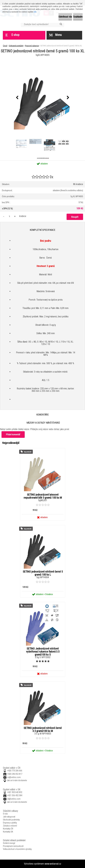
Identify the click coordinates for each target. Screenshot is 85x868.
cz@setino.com (14, 777)
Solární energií (9, 843)
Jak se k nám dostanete (17, 780)
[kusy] (9, 216)
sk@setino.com (14, 799)
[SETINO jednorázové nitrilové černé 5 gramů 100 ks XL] (42, 98)
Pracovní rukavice (32, 46)
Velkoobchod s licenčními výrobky (17, 849)
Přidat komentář (13, 435)
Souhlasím (78, 17)
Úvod (5, 46)
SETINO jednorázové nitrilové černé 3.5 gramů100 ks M (43, 730)
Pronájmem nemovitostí (13, 846)
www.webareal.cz (53, 864)
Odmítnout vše (65, 17)
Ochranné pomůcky (16, 46)
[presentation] (17, 98)
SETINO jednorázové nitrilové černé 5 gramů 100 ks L (43, 573)
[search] (61, 24)
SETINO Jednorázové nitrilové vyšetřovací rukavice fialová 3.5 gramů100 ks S (43, 652)
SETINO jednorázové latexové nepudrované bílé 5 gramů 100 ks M (43, 496)
